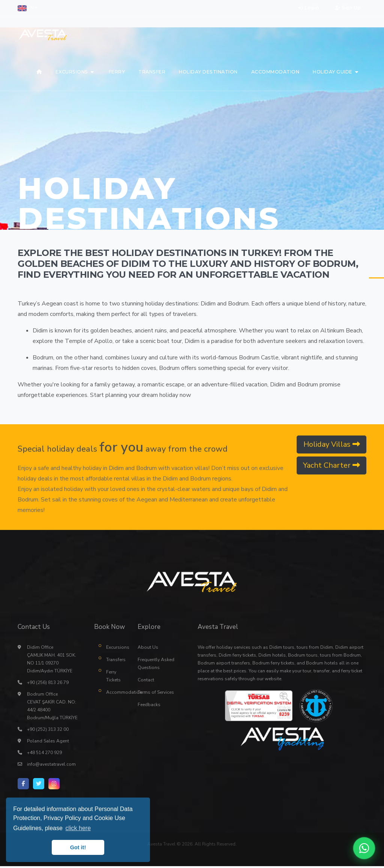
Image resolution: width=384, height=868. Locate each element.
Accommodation (116, 694)
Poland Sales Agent (48, 743)
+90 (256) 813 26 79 (48, 684)
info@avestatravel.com (51, 766)
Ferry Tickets (113, 678)
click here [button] (78, 828)
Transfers (116, 661)
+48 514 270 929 (44, 754)
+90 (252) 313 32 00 (48, 731)
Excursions (116, 649)
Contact (146, 682)
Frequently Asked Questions (156, 665)
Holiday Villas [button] (332, 444)
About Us (148, 649)
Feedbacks (149, 706)
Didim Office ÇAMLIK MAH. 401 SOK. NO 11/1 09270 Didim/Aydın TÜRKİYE (52, 661)
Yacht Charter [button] (331, 465)
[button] (27, 8)
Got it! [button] (78, 847)
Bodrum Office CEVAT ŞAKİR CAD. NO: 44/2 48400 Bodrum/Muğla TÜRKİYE (52, 708)
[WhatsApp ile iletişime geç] (364, 848)
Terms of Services (156, 694)
